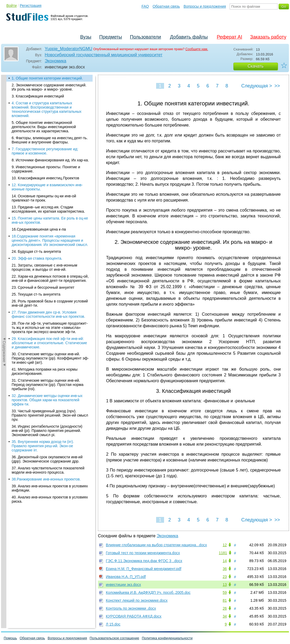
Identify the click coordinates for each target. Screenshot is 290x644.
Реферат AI (229, 37)
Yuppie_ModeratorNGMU (69, 49)
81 (225, 600)
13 (225, 585)
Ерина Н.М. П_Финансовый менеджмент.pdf (144, 569)
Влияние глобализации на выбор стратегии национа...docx (156, 545)
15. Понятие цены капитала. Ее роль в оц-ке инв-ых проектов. (50, 220)
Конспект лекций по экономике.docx (137, 600)
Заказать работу (268, 37)
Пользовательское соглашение (114, 638)
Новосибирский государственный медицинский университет (104, 55)
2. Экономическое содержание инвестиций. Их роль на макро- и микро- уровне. (49, 87)
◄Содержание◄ (4, 167)
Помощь (10, 638)
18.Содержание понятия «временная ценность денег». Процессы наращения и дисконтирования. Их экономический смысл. (50, 240)
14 (225, 561)
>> (277, 86)
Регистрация (31, 6)
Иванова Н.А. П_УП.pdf (126, 577)
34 (225, 616)
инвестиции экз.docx (123, 585)
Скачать (256, 66)
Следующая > (257, 86)
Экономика (56, 61)
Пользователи (145, 37)
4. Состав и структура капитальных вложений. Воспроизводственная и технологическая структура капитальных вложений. (47, 109)
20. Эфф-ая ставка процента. (37, 258)
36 (225, 569)
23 (225, 577)
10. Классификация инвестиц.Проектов (45, 178)
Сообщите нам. (197, 49)
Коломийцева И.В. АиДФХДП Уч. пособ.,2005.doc (148, 592)
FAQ (145, 6)
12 (225, 545)
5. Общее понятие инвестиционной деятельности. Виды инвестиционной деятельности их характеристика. (44, 127)
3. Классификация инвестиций (38, 96)
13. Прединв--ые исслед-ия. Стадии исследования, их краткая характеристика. (48, 209)
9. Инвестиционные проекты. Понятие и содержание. (46, 169)
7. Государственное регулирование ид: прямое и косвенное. (45, 151)
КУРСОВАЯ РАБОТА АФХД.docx (134, 616)
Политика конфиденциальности (167, 638)
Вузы (86, 37)
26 (225, 608)
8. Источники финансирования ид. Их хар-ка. (50, 160)
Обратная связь (166, 6)
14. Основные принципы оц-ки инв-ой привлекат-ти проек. (44, 198)
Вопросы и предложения (205, 6)
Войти (12, 6)
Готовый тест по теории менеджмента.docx (143, 553)
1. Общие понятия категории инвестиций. (47, 78)
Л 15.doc (113, 624)
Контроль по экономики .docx (131, 608)
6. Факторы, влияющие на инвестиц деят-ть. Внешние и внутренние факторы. (50, 140)
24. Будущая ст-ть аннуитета (36, 251)
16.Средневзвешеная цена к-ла (39, 229)
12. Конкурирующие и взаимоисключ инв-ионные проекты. (47, 187)
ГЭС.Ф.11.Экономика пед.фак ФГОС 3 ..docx (144, 561)
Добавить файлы (189, 37)
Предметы (111, 37)
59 (225, 592)
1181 (223, 553)
